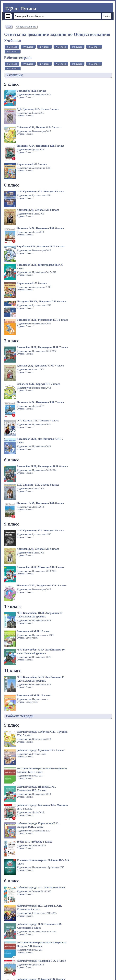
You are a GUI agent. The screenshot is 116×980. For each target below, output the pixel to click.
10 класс (13, 387)
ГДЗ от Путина (21, 9)
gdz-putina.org (14, 974)
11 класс (13, 432)
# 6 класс (28, 47)
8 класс (12, 295)
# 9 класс (77, 47)
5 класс (12, 84)
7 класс (12, 231)
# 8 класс (61, 47)
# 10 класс (94, 47)
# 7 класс (45, 47)
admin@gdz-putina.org (100, 974)
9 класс (12, 341)
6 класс (12, 148)
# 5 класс (12, 47)
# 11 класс (12, 51)
